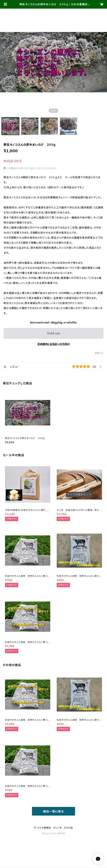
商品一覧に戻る (53, 811)
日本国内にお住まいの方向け (53, 344)
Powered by (54, 833)
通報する (99, 353)
